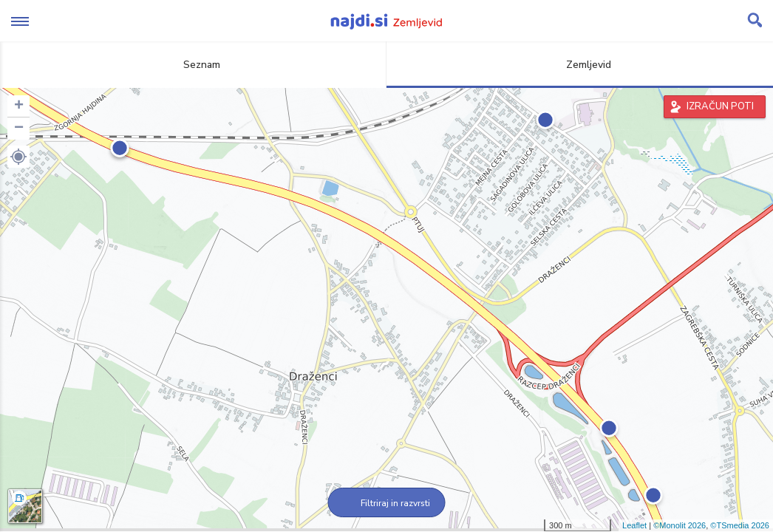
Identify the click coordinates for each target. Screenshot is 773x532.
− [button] (19, 129)
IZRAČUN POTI (720, 106)
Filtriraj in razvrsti (387, 503)
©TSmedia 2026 (740, 525)
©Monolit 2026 (680, 525)
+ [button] (19, 106)
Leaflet (634, 525)
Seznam (193, 65)
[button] (18, 157)
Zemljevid (580, 65)
